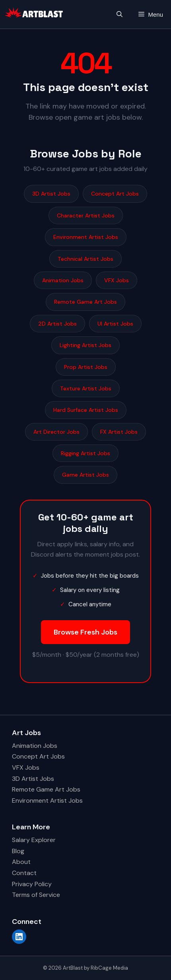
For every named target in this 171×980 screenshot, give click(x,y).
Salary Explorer (34, 840)
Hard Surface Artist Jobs (86, 410)
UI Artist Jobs (115, 324)
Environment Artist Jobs (86, 237)
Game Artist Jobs (85, 475)
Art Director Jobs (56, 432)
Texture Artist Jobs (86, 388)
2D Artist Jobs (57, 324)
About (21, 862)
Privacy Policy (32, 884)
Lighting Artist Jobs (85, 345)
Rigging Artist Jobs (85, 453)
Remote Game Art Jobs (85, 302)
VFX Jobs (117, 280)
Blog (18, 851)
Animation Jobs (63, 280)
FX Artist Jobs (119, 432)
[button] (120, 15)
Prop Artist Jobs (86, 367)
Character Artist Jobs (86, 215)
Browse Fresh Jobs (85, 632)
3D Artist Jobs (51, 194)
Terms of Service (36, 895)
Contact (24, 873)
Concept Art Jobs (115, 194)
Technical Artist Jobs (85, 259)
